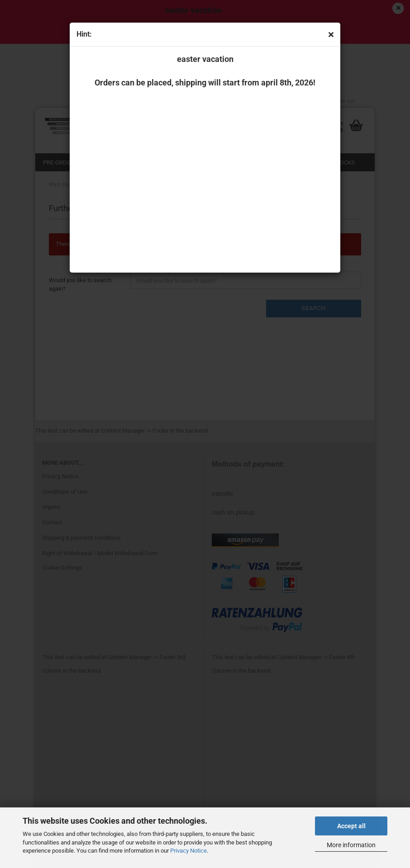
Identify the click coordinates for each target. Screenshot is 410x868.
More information (351, 845)
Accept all (351, 826)
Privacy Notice (188, 851)
